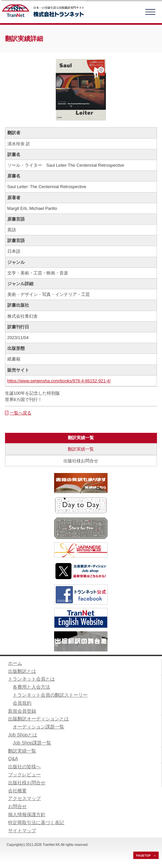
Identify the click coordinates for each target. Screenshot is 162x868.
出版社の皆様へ (24, 767)
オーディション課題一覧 (38, 727)
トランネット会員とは (31, 679)
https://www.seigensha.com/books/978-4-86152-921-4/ (59, 381)
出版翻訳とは (22, 671)
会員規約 (22, 703)
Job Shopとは (23, 735)
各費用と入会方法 (31, 687)
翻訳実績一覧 (81, 449)
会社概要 (17, 791)
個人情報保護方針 (27, 814)
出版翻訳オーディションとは (38, 719)
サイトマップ (22, 831)
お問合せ (17, 806)
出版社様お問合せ (81, 461)
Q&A (13, 759)
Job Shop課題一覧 (32, 743)
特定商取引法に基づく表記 (36, 822)
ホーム (15, 663)
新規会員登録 (22, 711)
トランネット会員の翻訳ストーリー (50, 695)
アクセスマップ (24, 798)
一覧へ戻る (21, 413)
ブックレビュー (24, 775)
